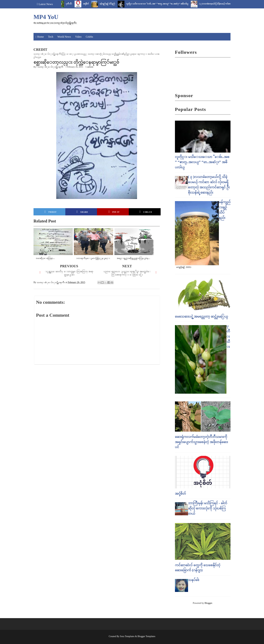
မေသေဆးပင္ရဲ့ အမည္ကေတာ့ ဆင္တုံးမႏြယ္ (201, 316)
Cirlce (146, 212)
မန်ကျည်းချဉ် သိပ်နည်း (111, 4)
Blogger (208, 603)
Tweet (51, 212)
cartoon (90, 67)
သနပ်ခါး (194, 580)
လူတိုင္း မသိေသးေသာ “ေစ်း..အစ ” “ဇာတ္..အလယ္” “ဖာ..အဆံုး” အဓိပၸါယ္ (161, 4)
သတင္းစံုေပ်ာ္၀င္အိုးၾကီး (51, 67)
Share (82, 212)
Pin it (114, 212)
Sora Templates (127, 636)
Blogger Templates (146, 636)
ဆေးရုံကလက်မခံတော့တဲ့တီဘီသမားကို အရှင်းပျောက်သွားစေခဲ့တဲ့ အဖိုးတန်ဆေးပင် (201, 442)
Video (78, 37)
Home (40, 37)
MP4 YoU (46, 17)
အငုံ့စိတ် (90, 4)
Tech (51, 37)
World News (64, 37)
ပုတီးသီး (73, 4)
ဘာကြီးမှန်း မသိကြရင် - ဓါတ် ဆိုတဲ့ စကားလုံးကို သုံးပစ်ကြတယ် (208, 508)
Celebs (89, 37)
